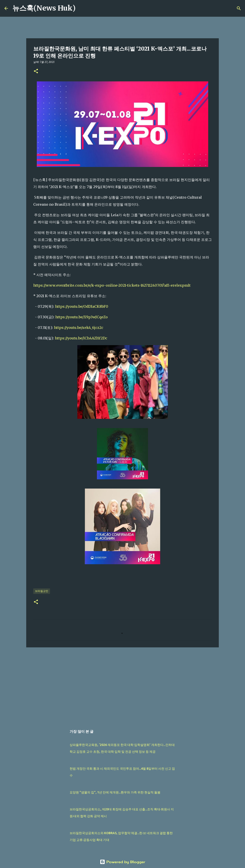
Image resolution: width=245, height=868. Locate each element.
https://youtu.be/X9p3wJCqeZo (82, 317)
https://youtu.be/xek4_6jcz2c (79, 328)
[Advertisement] (122, 685)
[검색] (82, 8)
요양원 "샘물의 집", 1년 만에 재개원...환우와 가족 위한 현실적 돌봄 (115, 792)
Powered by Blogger (122, 862)
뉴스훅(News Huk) (44, 8)
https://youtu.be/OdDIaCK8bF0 (82, 306)
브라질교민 (42, 591)
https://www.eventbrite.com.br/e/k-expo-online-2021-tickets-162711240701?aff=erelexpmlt (112, 285)
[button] (36, 71)
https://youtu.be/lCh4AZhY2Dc (81, 338)
